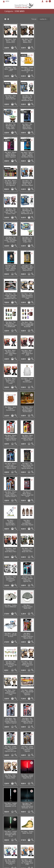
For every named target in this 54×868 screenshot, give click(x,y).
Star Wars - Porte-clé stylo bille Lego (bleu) (27, 688)
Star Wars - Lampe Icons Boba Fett (27, 631)
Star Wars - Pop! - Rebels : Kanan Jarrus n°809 (27, 603)
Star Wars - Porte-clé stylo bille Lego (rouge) (44, 660)
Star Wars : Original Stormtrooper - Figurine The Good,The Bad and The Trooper (10, 662)
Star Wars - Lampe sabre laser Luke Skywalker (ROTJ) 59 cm (44, 548)
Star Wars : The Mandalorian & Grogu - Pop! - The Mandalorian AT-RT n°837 (27, 155)
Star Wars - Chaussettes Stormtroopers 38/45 (10, 745)
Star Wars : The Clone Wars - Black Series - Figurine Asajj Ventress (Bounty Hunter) (44, 183)
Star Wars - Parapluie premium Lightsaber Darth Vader (27, 717)
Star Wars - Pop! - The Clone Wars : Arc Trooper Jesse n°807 (44, 576)
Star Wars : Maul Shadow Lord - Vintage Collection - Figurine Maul (44, 295)
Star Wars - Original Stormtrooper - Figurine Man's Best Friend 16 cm (27, 352)
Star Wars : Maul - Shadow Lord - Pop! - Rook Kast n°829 (44, 238)
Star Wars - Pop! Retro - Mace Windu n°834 (27, 41)
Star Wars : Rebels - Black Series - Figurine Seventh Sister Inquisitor (44, 98)
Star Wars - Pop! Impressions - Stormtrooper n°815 (44, 379)
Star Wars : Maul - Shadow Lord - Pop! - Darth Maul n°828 (27, 238)
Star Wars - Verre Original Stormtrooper (44, 266)
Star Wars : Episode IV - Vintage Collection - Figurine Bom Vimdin (27, 436)
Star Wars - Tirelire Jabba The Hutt (10, 574)
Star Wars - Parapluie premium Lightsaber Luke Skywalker (10, 717)
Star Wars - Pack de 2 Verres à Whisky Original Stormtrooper (10, 295)
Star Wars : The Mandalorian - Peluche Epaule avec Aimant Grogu (27, 745)
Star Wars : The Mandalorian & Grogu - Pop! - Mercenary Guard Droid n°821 (44, 127)
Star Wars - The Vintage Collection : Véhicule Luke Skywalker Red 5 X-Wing (10, 211)
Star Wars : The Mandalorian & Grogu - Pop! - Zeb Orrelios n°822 (10, 154)
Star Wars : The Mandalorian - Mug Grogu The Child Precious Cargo (44, 745)
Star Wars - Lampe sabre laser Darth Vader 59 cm (44, 519)
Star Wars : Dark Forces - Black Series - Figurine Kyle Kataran (27, 182)
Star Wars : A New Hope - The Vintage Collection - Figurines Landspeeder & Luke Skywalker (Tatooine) (44, 466)
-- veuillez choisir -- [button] (44, 19)
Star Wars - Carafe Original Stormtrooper (27, 266)
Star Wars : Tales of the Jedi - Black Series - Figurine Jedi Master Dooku (10, 126)
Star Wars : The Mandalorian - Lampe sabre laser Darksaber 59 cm (27, 548)
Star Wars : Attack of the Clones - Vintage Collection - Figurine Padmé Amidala (27, 295)
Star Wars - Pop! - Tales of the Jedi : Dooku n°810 (27, 519)
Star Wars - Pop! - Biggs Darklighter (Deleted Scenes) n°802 (27, 210)
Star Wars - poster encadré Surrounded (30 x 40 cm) (44, 717)
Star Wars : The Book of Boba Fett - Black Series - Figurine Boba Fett (27, 323)
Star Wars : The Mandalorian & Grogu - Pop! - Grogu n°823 (10, 98)
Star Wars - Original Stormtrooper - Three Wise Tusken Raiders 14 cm (44, 352)
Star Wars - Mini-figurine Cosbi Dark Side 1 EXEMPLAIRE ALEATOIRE (10, 238)
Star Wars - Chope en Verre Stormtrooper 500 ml (10, 69)
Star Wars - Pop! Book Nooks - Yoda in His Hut (27, 69)
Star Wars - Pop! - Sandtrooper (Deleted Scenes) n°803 (27, 463)
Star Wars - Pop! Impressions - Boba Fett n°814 (27, 378)
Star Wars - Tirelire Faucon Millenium (27, 406)
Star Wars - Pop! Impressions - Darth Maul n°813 (10, 378)
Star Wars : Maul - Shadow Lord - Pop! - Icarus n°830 (10, 266)
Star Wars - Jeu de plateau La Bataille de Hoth (10, 435)
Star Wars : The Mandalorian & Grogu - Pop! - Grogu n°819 (10, 182)
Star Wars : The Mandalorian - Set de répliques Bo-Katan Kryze (44, 604)
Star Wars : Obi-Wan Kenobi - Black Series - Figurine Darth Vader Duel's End (27, 98)
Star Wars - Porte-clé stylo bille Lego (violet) (44, 688)
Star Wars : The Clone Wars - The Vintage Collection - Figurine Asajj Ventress (27, 492)
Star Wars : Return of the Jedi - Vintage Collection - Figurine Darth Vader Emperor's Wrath (10, 324)
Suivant (35, 789)
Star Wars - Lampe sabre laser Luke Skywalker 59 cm (10, 547)
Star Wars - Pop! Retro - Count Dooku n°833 (10, 41)
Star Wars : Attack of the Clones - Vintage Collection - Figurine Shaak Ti (44, 323)
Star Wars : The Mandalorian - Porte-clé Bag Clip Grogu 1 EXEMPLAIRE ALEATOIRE (44, 437)
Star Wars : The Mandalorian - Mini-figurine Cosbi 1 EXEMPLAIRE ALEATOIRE (44, 211)
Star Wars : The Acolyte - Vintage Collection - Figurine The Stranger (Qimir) (10, 408)
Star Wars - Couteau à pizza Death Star (44, 406)
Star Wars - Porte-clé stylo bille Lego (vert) (10, 688)
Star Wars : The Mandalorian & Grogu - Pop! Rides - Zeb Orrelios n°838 (44, 155)
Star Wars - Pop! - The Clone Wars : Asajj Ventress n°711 (27, 576)
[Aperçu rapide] (16, 47)
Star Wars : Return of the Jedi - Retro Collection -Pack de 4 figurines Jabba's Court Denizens (27, 127)
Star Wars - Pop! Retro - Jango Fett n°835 (44, 41)
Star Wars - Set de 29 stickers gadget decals (10, 772)
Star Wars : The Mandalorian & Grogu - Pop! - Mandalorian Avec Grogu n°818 (44, 70)
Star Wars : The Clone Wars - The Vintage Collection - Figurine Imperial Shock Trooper (10, 492)
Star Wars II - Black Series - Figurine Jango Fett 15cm (10, 351)
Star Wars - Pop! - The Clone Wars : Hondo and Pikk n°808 (10, 604)
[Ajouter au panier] (12, 47)
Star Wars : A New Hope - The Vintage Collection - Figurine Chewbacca (10, 520)
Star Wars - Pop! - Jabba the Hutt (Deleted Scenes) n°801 (10, 463)
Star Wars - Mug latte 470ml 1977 (10, 631)
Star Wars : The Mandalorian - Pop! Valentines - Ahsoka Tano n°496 (27, 661)
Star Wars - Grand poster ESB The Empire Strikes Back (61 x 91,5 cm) (27, 774)
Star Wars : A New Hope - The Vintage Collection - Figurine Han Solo (44, 492)
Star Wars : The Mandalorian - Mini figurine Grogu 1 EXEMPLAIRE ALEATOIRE (44, 633)
